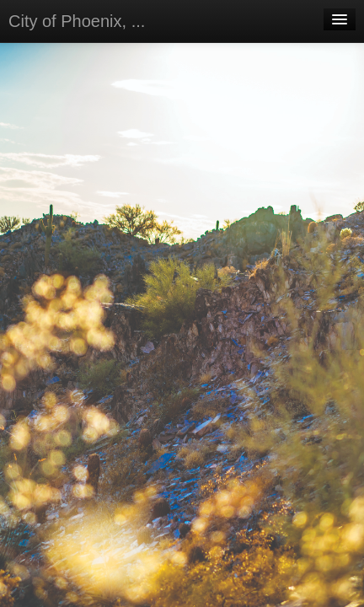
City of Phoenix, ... (77, 21)
